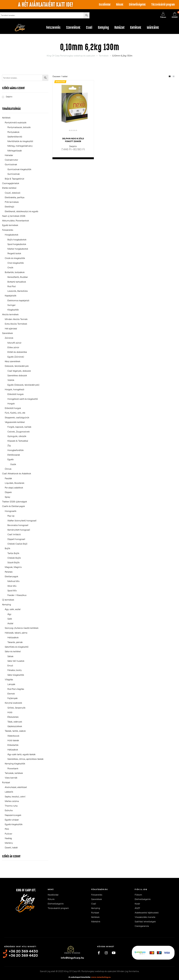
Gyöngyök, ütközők (17, 436)
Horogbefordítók (16, 450)
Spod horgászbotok (17, 244)
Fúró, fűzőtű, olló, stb (15, 413)
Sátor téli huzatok (16, 661)
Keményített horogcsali (19, 530)
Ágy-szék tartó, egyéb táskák (21, 754)
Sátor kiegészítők (16, 675)
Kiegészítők (13, 310)
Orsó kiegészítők (16, 263)
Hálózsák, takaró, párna (16, 633)
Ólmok (8, 469)
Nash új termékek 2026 (14, 216)
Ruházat (6, 782)
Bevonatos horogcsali (18, 525)
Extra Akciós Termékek (16, 324)
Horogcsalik (11, 511)
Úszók (13, 464)
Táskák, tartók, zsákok (15, 731)
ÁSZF (137, 908)
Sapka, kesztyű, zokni (15, 796)
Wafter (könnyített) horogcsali (22, 521)
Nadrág (8, 838)
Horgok (11, 403)
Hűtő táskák (13, 740)
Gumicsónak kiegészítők (19, 169)
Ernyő (10, 665)
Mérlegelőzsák (15, 151)
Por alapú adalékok (14, 488)
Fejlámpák (13, 698)
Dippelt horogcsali (16, 539)
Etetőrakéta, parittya (15, 197)
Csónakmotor (11, 160)
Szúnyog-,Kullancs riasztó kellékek (22, 628)
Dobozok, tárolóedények (17, 366)
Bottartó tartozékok (17, 282)
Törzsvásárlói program (163, 5)
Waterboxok (13, 736)
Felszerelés (8, 230)
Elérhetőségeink (137, 5)
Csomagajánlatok (11, 183)
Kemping (7, 604)
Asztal (10, 623)
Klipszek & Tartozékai (18, 441)
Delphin (73, 146)
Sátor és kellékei (13, 651)
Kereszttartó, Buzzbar (18, 277)
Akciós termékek (10, 314)
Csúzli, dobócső (13, 193)
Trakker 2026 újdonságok (15, 502)
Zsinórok (9, 338)
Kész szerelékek (13, 361)
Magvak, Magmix (13, 567)
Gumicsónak (11, 164)
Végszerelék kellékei (15, 422)
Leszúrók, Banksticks (18, 291)
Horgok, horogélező (14, 389)
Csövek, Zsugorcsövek (19, 432)
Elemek (11, 694)
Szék (10, 619)
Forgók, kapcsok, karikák (19, 427)
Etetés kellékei (9, 188)
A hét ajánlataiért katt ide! (45, 5)
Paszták (8, 478)
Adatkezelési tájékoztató (147, 913)
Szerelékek (7, 333)
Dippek (8, 492)
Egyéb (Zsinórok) (16, 357)
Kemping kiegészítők (15, 764)
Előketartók (13, 745)
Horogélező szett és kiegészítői (23, 399)
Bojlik (7, 548)
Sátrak (10, 656)
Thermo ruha (11, 806)
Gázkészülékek (15, 726)
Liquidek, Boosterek (15, 483)
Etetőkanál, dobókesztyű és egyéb (21, 211)
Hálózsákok (13, 637)
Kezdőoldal (105, 5)
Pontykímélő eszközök (16, 122)
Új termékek (8, 600)
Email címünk (72, 953)
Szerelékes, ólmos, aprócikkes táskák (25, 759)
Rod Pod (11, 286)
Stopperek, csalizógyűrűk (17, 417)
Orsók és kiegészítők (15, 258)
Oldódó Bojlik (14, 558)
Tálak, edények (15, 722)
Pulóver (8, 834)
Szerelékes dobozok (17, 375)
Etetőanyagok (11, 576)
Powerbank (13, 768)
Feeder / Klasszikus (17, 595)
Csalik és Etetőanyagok (13, 506)
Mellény (9, 843)
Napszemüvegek (13, 815)
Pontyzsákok (13, 132)
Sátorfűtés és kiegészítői (17, 647)
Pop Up (11, 516)
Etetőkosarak (14, 455)
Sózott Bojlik (13, 562)
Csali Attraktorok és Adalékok (17, 473)
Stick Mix (12, 586)
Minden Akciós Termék (16, 319)
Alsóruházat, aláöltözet (16, 787)
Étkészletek (13, 717)
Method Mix (13, 581)
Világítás (9, 679)
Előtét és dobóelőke (17, 352)
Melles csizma (12, 801)
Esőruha (9, 810)
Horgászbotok (12, 235)
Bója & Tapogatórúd (14, 179)
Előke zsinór (13, 347)
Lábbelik (9, 792)
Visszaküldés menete (145, 917)
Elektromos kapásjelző (18, 300)
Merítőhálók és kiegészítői (20, 141)
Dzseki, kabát (11, 847)
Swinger (11, 305)
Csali (94, 904)
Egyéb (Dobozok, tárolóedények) (23, 385)
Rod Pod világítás (16, 689)
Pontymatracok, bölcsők (19, 127)
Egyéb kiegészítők (14, 824)
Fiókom (138, 895)
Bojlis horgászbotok (17, 240)
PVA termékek (12, 202)
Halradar (9, 155)
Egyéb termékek (10, 225)
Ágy (9, 614)
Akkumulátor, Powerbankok (16, 221)
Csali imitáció (14, 534)
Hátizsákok (13, 750)
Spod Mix (12, 590)
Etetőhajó (9, 207)
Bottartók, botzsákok (15, 272)
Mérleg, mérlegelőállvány (20, 146)
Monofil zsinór (14, 343)
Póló (7, 829)
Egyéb (10, 459)
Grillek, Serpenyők (16, 708)
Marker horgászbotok (18, 249)
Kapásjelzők (11, 296)
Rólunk (120, 5)
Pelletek (9, 572)
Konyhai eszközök (13, 703)
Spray (7, 497)
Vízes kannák (11, 778)
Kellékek (6, 118)
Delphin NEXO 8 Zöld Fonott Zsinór (73, 140)
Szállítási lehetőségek (145, 921)
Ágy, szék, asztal (13, 609)
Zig (9, 445)
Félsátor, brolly (15, 670)
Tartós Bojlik (13, 553)
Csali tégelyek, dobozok (19, 371)
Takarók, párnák (15, 642)
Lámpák (11, 684)
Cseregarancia (142, 926)
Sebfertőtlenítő (15, 137)
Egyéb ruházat (12, 820)
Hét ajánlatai (11, 328)
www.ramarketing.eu (101, 977)
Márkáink (96, 921)
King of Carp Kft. (26, 890)
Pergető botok (14, 253)
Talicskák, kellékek (14, 773)
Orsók (10, 267)
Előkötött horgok (16, 394)
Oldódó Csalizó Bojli (17, 544)
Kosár (137, 904)
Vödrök (11, 380)
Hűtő (10, 712)
